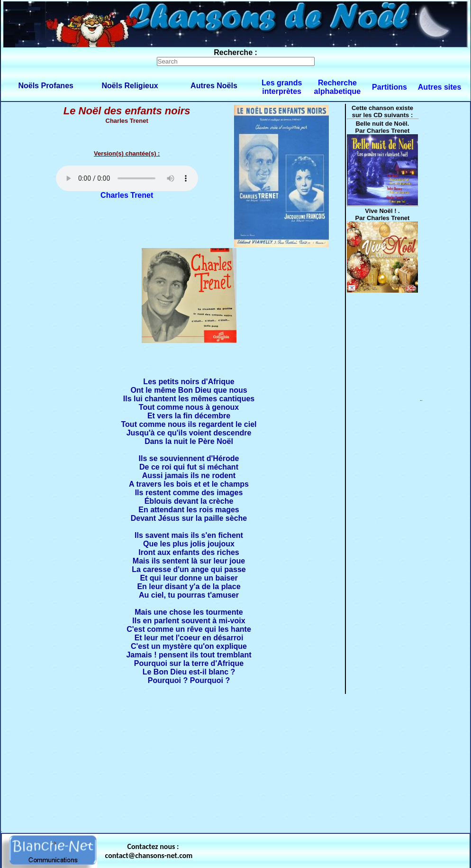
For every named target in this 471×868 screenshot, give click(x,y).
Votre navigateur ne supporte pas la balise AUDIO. (127, 178)
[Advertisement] (235, 761)
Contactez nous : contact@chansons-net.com (149, 851)
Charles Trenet (127, 195)
